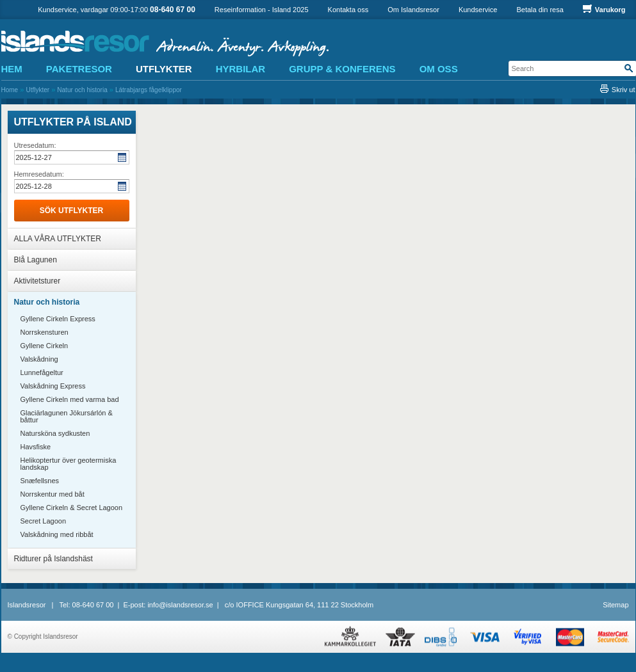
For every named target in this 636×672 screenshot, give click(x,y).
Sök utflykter (72, 211)
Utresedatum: (35, 145)
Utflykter (37, 90)
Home (10, 90)
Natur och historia (82, 90)
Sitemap (616, 605)
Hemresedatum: (39, 174)
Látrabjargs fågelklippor (149, 90)
